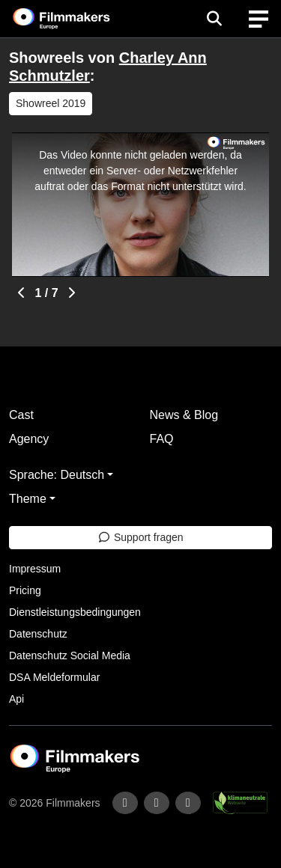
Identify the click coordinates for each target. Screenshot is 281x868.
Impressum (35, 569)
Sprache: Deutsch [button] (57, 475)
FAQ (162, 439)
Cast (21, 415)
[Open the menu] (214, 19)
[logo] (79, 19)
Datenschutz (38, 634)
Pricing (25, 590)
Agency (29, 439)
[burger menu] (259, 19)
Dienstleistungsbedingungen (75, 612)
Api (16, 699)
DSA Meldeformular (54, 677)
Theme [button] (28, 499)
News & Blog (184, 415)
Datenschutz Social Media (70, 655)
